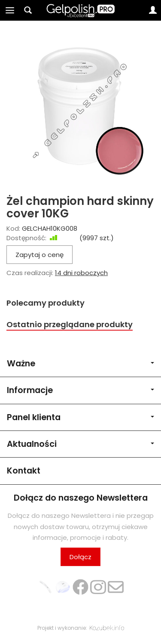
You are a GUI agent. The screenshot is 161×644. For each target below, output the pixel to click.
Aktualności (80, 444)
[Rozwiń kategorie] (10, 10)
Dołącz (80, 557)
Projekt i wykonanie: (81, 628)
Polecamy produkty (46, 303)
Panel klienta (80, 417)
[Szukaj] (28, 10)
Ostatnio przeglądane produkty (70, 324)
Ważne (80, 364)
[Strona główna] (80, 10)
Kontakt (24, 471)
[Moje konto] (153, 10)
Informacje (80, 390)
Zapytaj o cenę (39, 255)
